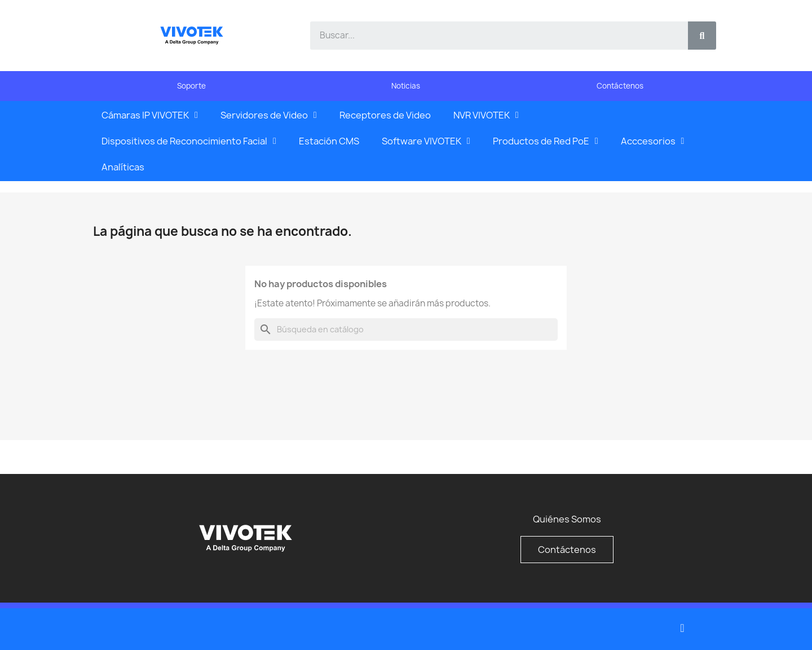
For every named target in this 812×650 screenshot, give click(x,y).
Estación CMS (329, 141)
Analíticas (123, 167)
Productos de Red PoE (546, 141)
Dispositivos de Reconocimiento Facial (189, 141)
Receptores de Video (385, 115)
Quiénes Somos (567, 519)
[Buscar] (406, 330)
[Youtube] (682, 628)
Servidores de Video (269, 115)
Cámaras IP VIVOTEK (150, 115)
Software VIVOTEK (426, 141)
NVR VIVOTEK (486, 115)
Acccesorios (653, 141)
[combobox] (493, 36)
